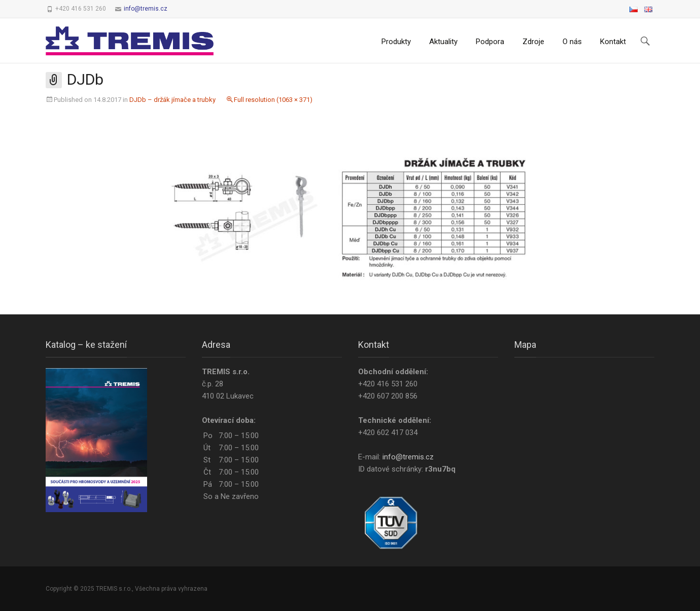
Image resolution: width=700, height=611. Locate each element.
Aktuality (443, 42)
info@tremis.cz (146, 9)
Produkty (396, 42)
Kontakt (613, 42)
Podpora (490, 42)
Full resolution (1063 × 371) (273, 100)
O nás (572, 42)
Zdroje (533, 42)
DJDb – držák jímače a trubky (172, 100)
